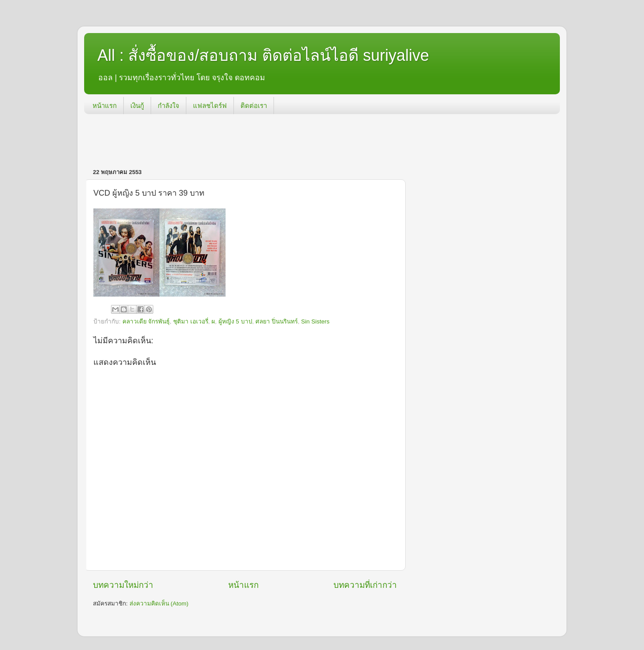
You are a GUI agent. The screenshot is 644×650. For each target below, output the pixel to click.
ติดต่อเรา (254, 106)
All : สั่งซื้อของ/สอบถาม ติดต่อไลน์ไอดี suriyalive (263, 55)
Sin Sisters (315, 321)
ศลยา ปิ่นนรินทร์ (277, 321)
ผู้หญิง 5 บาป (235, 321)
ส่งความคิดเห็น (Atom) (159, 604)
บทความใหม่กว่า (123, 585)
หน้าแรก (105, 106)
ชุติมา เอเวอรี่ (191, 321)
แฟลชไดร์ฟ (210, 106)
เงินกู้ (137, 106)
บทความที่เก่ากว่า (365, 585)
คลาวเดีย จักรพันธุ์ (146, 321)
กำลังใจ (168, 106)
